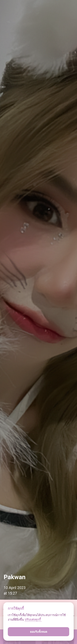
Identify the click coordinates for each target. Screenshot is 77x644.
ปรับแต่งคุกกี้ (33, 620)
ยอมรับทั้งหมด (39, 632)
